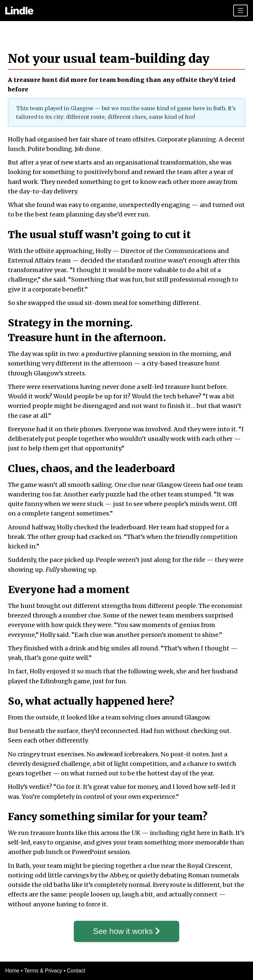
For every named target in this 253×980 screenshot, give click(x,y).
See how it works (126, 931)
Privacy (53, 971)
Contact (76, 971)
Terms (31, 971)
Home (12, 971)
